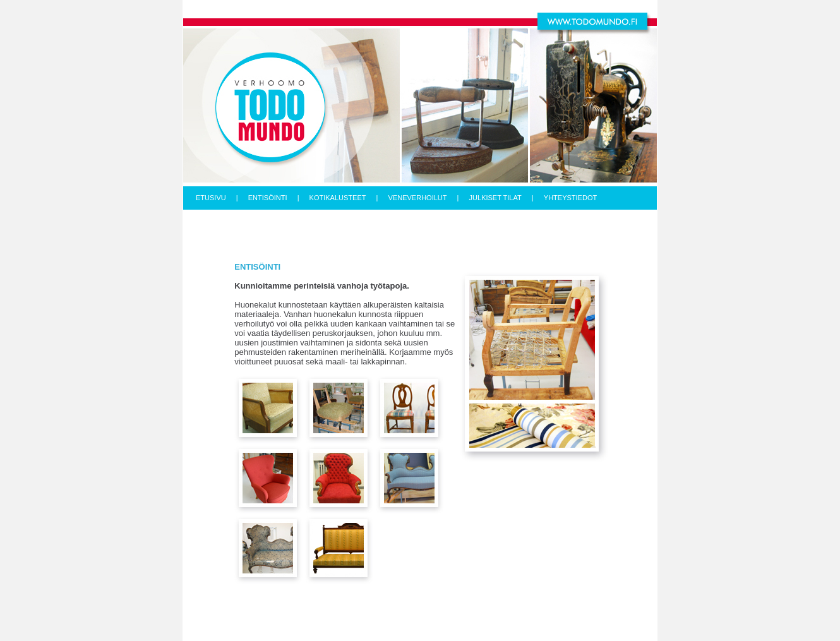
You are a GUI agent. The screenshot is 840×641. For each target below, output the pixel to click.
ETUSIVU (211, 198)
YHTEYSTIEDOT (570, 198)
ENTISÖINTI (268, 198)
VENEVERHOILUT (418, 198)
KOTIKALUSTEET (338, 198)
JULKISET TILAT (495, 198)
